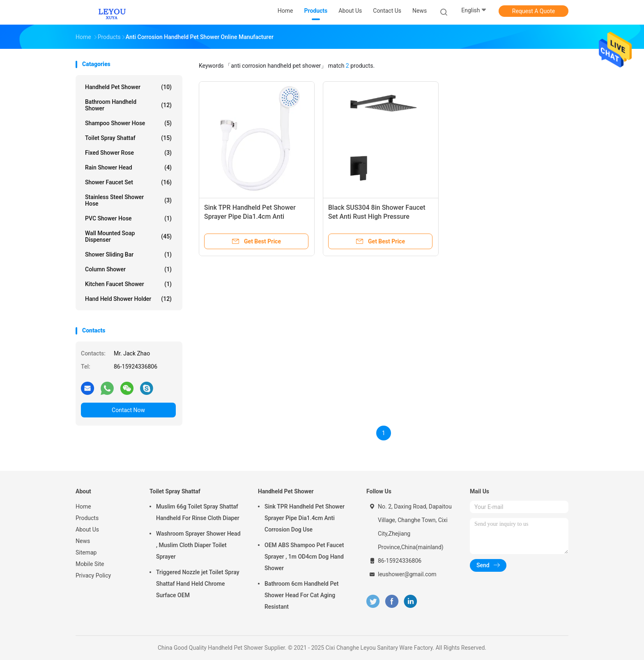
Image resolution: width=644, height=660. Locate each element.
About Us (87, 529)
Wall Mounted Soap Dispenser (128, 236)
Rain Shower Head (128, 167)
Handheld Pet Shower (128, 87)
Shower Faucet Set (128, 182)
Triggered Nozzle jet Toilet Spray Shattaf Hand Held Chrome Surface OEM (198, 584)
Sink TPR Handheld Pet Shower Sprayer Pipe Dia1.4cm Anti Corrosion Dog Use (250, 217)
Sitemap (86, 552)
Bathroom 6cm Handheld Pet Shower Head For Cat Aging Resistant (301, 595)
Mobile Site (90, 564)
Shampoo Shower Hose (128, 123)
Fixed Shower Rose (128, 153)
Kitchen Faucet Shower (128, 284)
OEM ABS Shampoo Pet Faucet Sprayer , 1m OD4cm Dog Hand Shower (304, 557)
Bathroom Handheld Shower (128, 105)
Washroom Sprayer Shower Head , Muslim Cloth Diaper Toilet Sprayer (198, 545)
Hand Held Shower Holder (128, 299)
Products (87, 518)
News (83, 541)
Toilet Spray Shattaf (128, 138)
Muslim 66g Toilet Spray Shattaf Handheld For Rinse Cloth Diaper (198, 512)
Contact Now (128, 410)
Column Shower (128, 269)
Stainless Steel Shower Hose (128, 200)
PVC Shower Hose (128, 218)
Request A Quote (534, 11)
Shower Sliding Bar (128, 254)
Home (83, 506)
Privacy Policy (93, 575)
